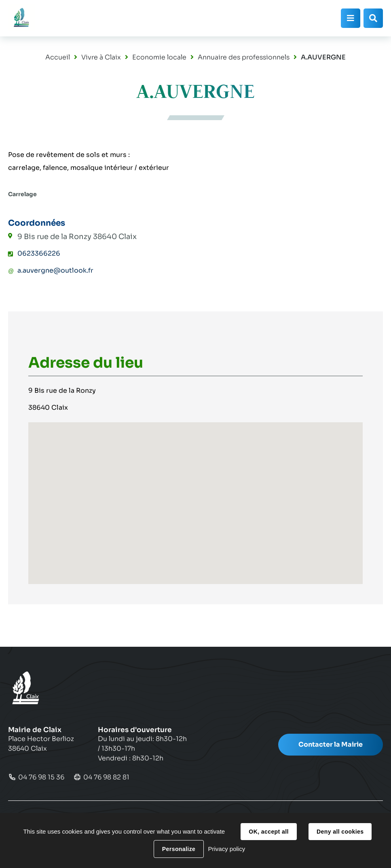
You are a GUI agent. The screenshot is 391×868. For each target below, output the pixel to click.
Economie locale (159, 57)
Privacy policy (226, 849)
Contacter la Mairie (331, 744)
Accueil (58, 57)
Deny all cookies (340, 832)
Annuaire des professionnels (244, 57)
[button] (196, 496)
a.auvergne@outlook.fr (55, 270)
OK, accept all (268, 832)
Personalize (179, 849)
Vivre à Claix (101, 57)
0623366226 (39, 253)
